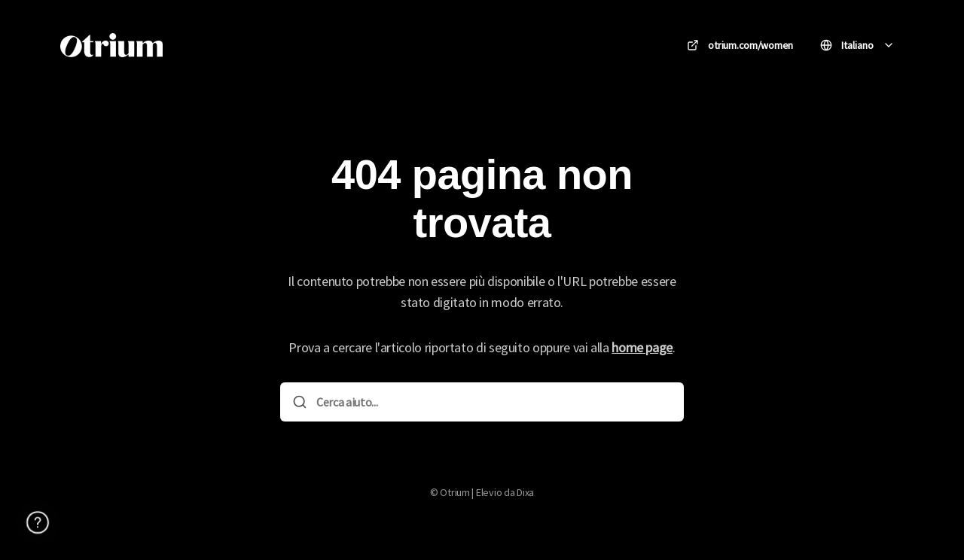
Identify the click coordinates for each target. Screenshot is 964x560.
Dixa (525, 492)
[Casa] (111, 45)
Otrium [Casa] (209, 45)
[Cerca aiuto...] (493, 402)
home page (642, 347)
